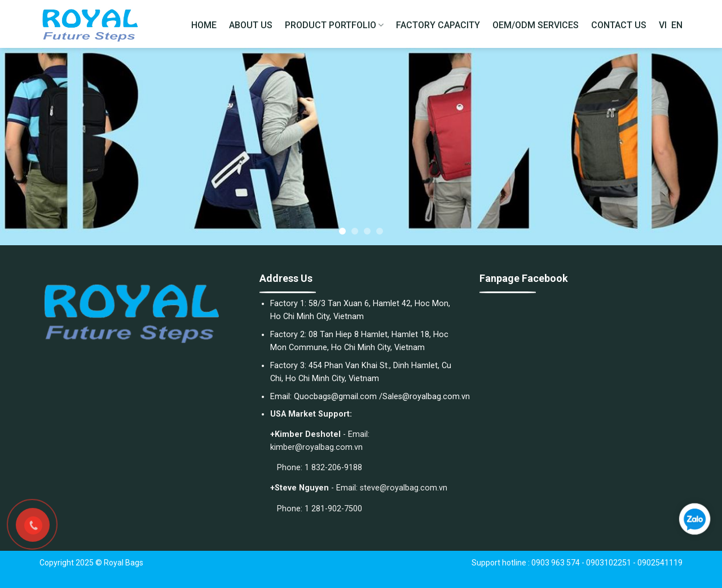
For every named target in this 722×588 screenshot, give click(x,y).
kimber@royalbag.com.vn (316, 447)
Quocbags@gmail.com (335, 397)
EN (677, 25)
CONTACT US (619, 25)
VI (663, 25)
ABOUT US (251, 25)
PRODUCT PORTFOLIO (334, 25)
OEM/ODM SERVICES (536, 25)
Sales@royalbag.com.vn (426, 397)
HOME (204, 25)
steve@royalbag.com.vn (404, 488)
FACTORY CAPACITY (438, 25)
